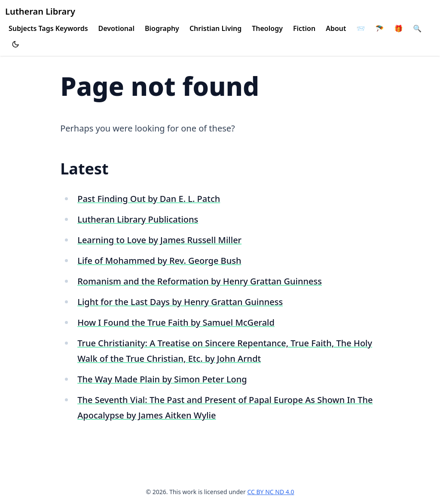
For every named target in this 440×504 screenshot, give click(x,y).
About (336, 28)
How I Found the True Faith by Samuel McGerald (176, 322)
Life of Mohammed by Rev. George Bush (159, 261)
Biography (162, 28)
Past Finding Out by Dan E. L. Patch (149, 199)
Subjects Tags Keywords (48, 28)
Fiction (304, 28)
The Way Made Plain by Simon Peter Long (162, 379)
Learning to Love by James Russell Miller (159, 240)
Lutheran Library (40, 11)
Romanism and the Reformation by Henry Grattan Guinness (200, 281)
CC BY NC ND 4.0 (270, 492)
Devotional (116, 28)
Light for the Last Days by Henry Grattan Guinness (180, 302)
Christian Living (215, 28)
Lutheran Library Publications (138, 219)
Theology (267, 28)
